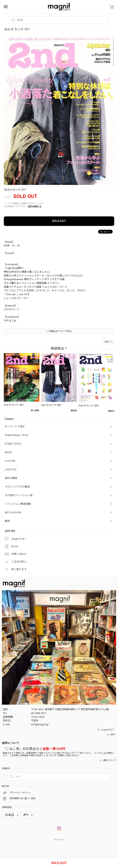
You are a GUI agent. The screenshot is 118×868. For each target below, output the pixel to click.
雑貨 (7, 521)
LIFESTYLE (11, 469)
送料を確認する (35, 206)
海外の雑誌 (11, 478)
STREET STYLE (13, 444)
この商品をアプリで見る (59, 331)
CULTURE (10, 461)
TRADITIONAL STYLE (17, 435)
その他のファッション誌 (19, 495)
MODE (8, 452)
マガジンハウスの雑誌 (17, 487)
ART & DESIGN (13, 512)
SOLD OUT (59, 221)
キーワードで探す (15, 427)
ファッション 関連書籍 (18, 504)
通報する (109, 342)
